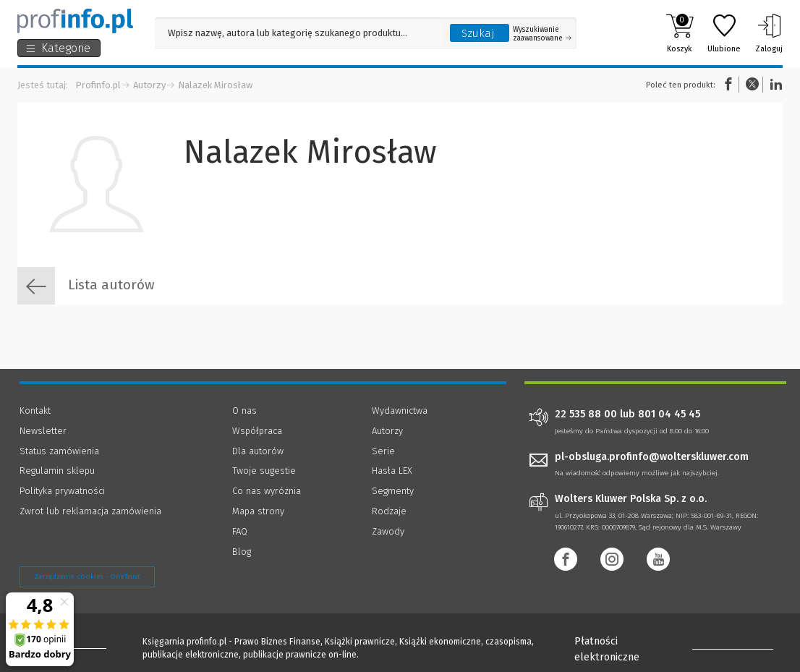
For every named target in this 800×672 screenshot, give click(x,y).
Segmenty (393, 491)
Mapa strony (258, 511)
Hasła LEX (392, 471)
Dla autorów (258, 451)
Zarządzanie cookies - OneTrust (87, 577)
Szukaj (478, 33)
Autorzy (149, 85)
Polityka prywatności (62, 491)
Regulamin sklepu (57, 471)
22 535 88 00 (586, 414)
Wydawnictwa (400, 411)
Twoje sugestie (264, 471)
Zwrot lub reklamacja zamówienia (90, 511)
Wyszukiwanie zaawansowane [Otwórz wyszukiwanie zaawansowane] (542, 34)
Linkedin (774, 84)
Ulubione (724, 33)
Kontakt (35, 411)
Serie (383, 451)
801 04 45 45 (669, 414)
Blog (242, 552)
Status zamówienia (59, 451)
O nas (244, 411)
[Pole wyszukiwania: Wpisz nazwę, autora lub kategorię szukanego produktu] (299, 33)
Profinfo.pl (98, 85)
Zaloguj (769, 33)
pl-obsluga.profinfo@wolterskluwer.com (652, 457)
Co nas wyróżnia (267, 491)
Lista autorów (86, 286)
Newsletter (43, 431)
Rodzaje (389, 511)
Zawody (388, 531)
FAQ (240, 531)
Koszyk (680, 33)
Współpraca (257, 431)
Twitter (752, 84)
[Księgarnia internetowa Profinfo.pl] (75, 21)
